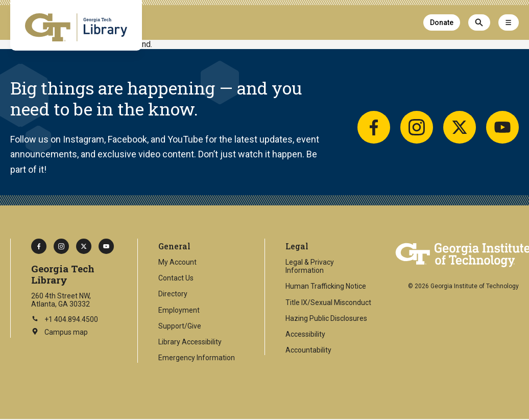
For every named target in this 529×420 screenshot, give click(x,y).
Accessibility (305, 334)
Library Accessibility (190, 342)
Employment (179, 310)
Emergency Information (197, 358)
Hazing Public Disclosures (326, 318)
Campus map (59, 333)
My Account (177, 262)
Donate (442, 22)
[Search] (479, 22)
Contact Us (176, 278)
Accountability (308, 350)
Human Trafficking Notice (326, 286)
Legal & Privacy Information (310, 266)
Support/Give (180, 326)
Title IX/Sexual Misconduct (328, 302)
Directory (173, 294)
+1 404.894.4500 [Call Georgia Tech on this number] (65, 319)
